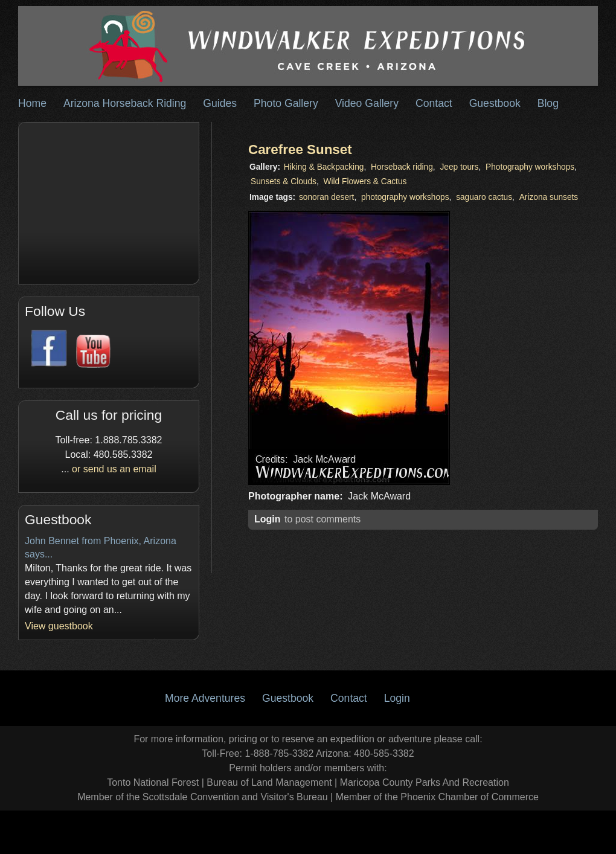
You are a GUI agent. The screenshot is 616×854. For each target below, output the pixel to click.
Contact (434, 103)
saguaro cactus (484, 197)
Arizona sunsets (549, 197)
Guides (220, 103)
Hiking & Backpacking (324, 167)
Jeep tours (459, 167)
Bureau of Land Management (269, 782)
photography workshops (405, 197)
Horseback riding (402, 167)
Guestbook (495, 103)
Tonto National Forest (153, 782)
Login (268, 519)
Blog (548, 103)
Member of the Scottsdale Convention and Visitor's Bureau (203, 797)
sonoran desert (326, 197)
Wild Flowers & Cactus (365, 181)
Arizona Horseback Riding (125, 103)
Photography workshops (530, 167)
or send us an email (114, 469)
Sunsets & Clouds (284, 181)
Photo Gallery (286, 103)
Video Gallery (367, 103)
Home (32, 103)
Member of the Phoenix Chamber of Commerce (437, 797)
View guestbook (59, 626)
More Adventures (205, 698)
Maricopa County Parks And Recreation (425, 782)
